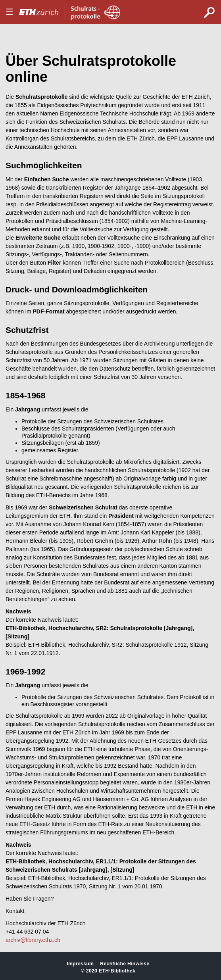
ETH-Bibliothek (117, 971)
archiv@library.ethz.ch (33, 940)
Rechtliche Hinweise (125, 964)
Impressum (80, 964)
